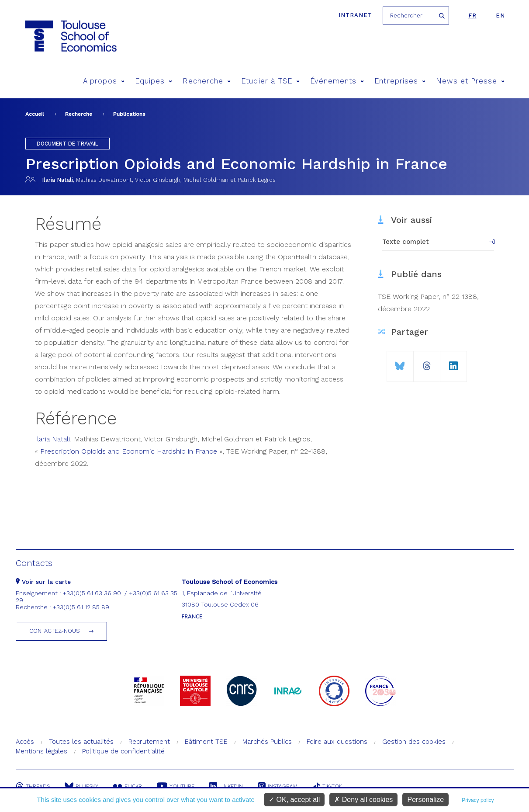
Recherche (207, 81)
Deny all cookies (363, 800)
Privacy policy (478, 800)
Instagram (278, 786)
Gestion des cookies (414, 742)
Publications (129, 114)
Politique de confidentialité (123, 751)
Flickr (128, 786)
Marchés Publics (267, 742)
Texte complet (406, 242)
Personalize (425, 800)
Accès (25, 742)
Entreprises (400, 81)
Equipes (154, 81)
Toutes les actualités (81, 742)
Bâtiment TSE (206, 742)
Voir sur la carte (43, 582)
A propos (104, 81)
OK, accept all (294, 800)
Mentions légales (41, 751)
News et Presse (470, 81)
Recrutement (149, 742)
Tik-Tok (327, 786)
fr (472, 16)
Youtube (176, 786)
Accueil (35, 114)
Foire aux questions (337, 742)
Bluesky (81, 786)
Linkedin (226, 786)
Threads (33, 786)
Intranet (355, 15)
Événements (337, 81)
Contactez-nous (55, 631)
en (500, 16)
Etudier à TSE (270, 81)
